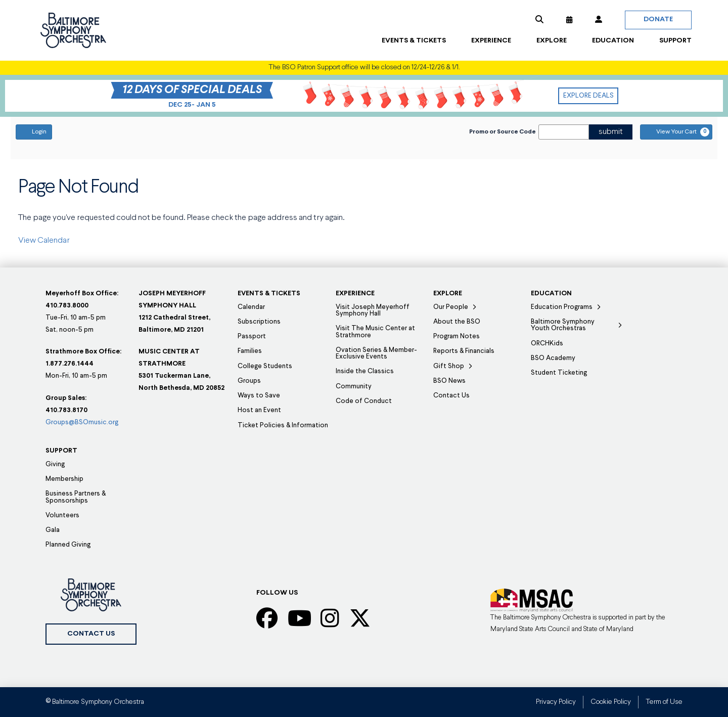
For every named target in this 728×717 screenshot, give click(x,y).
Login (34, 131)
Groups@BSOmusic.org (82, 422)
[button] (539, 20)
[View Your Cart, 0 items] (676, 132)
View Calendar (44, 241)
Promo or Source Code (503, 132)
